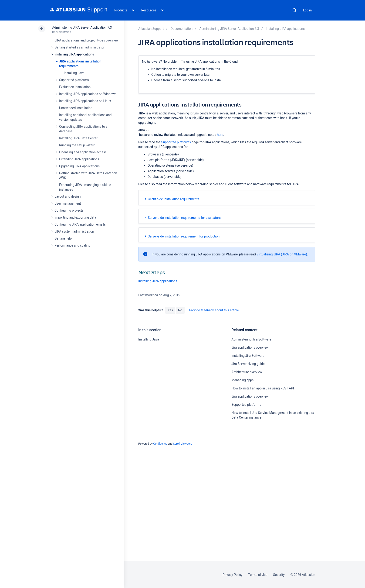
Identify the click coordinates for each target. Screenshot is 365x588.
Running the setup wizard (77, 145)
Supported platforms (74, 80)
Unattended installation (76, 108)
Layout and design (68, 196)
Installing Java (74, 73)
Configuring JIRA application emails (80, 224)
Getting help (63, 238)
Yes (170, 310)
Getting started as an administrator (79, 47)
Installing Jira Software (248, 356)
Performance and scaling (72, 245)
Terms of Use (258, 575)
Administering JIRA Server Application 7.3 (82, 28)
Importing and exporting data (75, 217)
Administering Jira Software (251, 339)
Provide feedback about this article (214, 310)
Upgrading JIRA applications (79, 166)
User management (68, 203)
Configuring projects (69, 210)
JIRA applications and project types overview (86, 40)
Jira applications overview (250, 347)
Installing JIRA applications (74, 54)
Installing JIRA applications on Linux (85, 101)
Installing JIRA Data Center (78, 138)
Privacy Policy (232, 575)
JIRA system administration (74, 231)
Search (294, 10)
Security (279, 575)
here (220, 135)
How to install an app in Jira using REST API (263, 388)
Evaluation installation (75, 87)
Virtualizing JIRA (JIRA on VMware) (282, 254)
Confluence (160, 444)
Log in (307, 10)
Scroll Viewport (182, 444)
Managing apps (242, 380)
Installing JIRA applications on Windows (88, 94)
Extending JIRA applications (79, 159)
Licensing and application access (83, 152)
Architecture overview (247, 372)
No (180, 310)
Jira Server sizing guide (248, 364)
